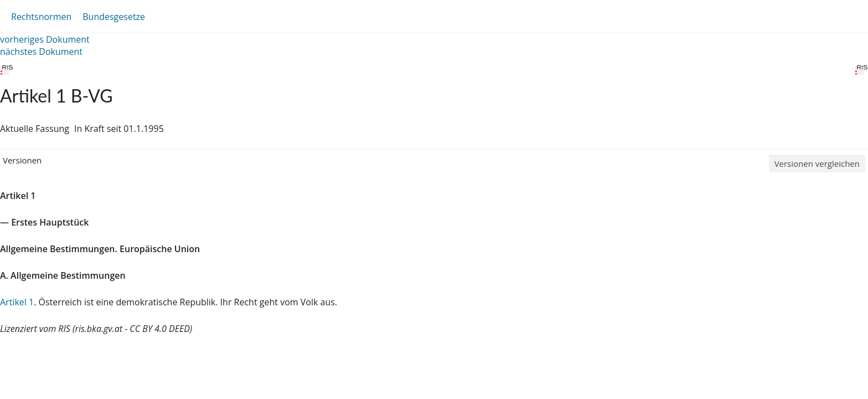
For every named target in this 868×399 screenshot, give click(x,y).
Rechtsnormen (41, 17)
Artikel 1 (17, 302)
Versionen (22, 160)
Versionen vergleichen (817, 163)
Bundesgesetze (114, 17)
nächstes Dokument (41, 52)
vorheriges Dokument (45, 39)
